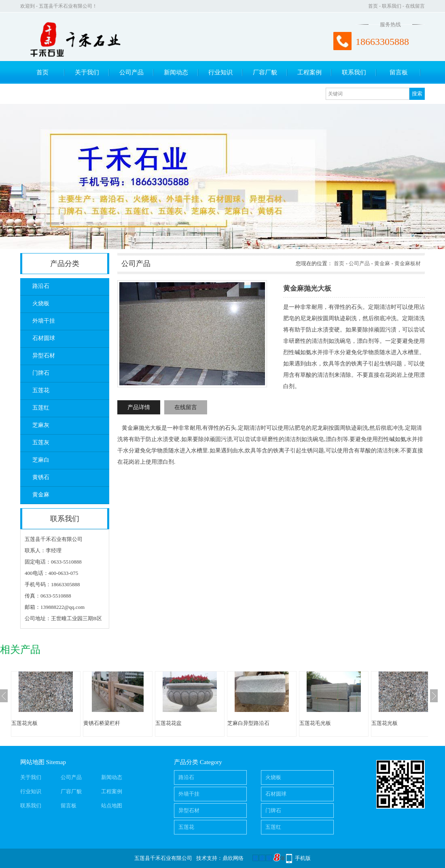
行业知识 (220, 72)
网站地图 (32, 762)
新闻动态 (176, 72)
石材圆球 (44, 338)
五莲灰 (41, 442)
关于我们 (87, 72)
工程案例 (309, 72)
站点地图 (112, 806)
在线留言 (415, 6)
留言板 (399, 72)
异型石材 (44, 356)
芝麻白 (41, 460)
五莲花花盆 (168, 723)
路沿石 (41, 286)
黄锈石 (41, 477)
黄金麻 (41, 495)
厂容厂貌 (265, 72)
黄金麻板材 (408, 263)
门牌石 (41, 373)
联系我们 (392, 6)
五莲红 (41, 408)
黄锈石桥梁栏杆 (102, 723)
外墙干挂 (44, 321)
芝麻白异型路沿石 (248, 723)
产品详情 (139, 407)
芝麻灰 (41, 425)
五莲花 (41, 390)
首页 (373, 6)
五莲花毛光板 (315, 723)
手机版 (303, 858)
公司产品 (131, 72)
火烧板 (41, 303)
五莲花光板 (24, 723)
